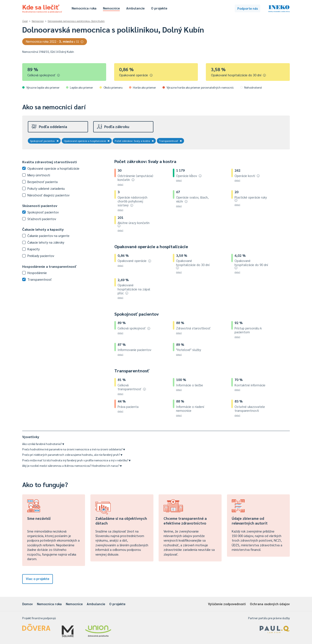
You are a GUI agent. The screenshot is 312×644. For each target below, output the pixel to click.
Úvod (25, 21)
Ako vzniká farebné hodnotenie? (43, 444)
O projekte (159, 8)
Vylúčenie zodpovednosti (227, 604)
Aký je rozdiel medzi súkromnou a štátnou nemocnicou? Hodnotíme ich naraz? (72, 466)
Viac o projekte (38, 579)
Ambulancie (135, 8)
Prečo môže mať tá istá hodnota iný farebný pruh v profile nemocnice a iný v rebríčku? (76, 460)
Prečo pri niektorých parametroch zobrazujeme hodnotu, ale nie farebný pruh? (72, 455)
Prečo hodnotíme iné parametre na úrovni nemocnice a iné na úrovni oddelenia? (74, 449)
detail (120, 184)
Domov (28, 604)
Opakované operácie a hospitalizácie (87, 141)
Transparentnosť (171, 141)
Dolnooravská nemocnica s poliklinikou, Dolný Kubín (76, 21)
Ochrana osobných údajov (270, 604)
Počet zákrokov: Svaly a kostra (134, 141)
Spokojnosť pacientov (44, 141)
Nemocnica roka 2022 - (55, 41)
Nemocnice (111, 8)
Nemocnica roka (84, 8)
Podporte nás (248, 8)
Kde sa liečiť (42, 8)
